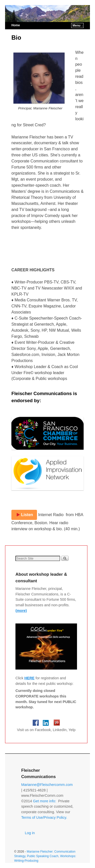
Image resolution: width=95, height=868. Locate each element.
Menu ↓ (78, 26)
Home (16, 25)
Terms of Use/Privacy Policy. (44, 817)
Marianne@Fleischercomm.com (47, 785)
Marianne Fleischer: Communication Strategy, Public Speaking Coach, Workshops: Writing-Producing (45, 856)
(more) (21, 611)
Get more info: (44, 801)
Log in (30, 833)
